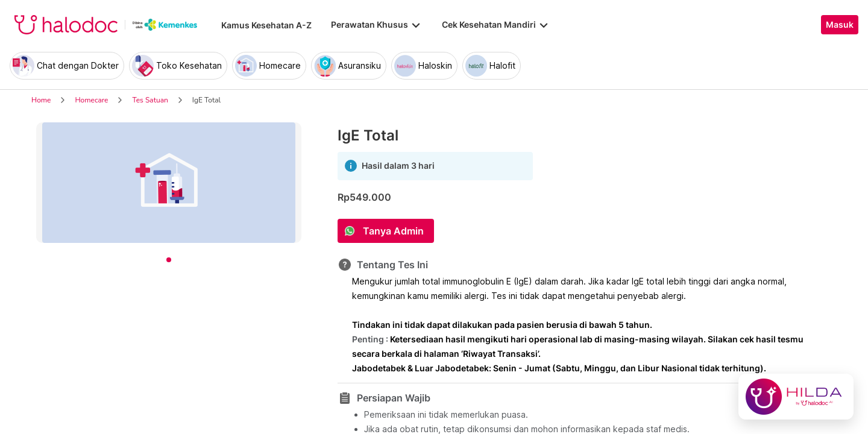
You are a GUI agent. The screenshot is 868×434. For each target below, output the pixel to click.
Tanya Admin (393, 231)
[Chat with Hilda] (796, 397)
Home (41, 100)
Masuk (840, 25)
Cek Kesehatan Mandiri (496, 25)
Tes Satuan (150, 100)
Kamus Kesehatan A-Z (266, 25)
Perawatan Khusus (377, 25)
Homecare (91, 100)
